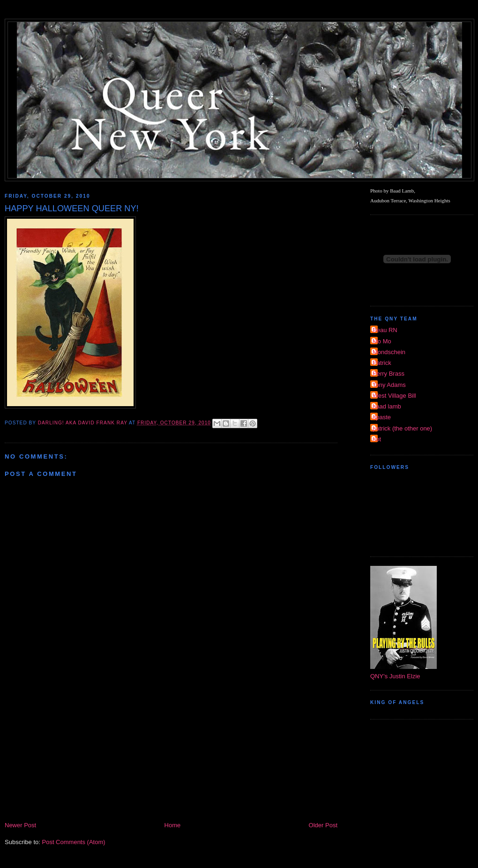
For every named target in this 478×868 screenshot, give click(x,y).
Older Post (323, 825)
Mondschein (389, 352)
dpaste (382, 417)
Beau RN (385, 330)
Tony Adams (389, 385)
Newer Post (20, 825)
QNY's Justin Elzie (395, 676)
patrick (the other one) (402, 428)
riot (377, 439)
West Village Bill (394, 396)
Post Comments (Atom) (74, 842)
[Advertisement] (171, 750)
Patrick (382, 363)
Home (173, 825)
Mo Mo (382, 341)
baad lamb (387, 406)
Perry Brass (388, 374)
